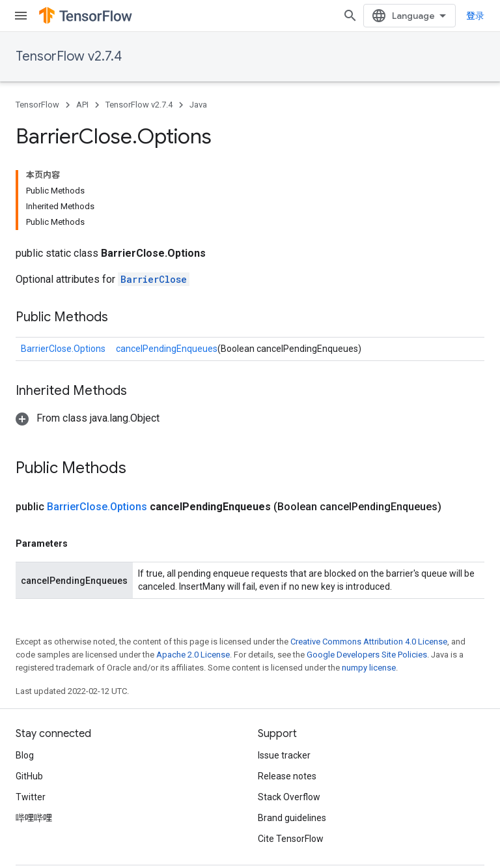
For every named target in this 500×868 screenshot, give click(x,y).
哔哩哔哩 (34, 818)
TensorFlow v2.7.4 (69, 56)
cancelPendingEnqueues (167, 349)
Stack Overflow (289, 797)
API (82, 105)
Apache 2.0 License (193, 655)
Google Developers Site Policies (367, 655)
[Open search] (350, 16)
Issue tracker (284, 755)
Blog (25, 755)
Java (198, 105)
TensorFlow (37, 105)
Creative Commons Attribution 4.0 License (369, 642)
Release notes (287, 776)
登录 (475, 16)
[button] (88, 418)
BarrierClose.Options (63, 349)
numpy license (369, 668)
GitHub (29, 776)
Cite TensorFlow (291, 839)
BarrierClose (154, 279)
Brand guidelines (292, 818)
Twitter (31, 797)
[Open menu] (21, 16)
